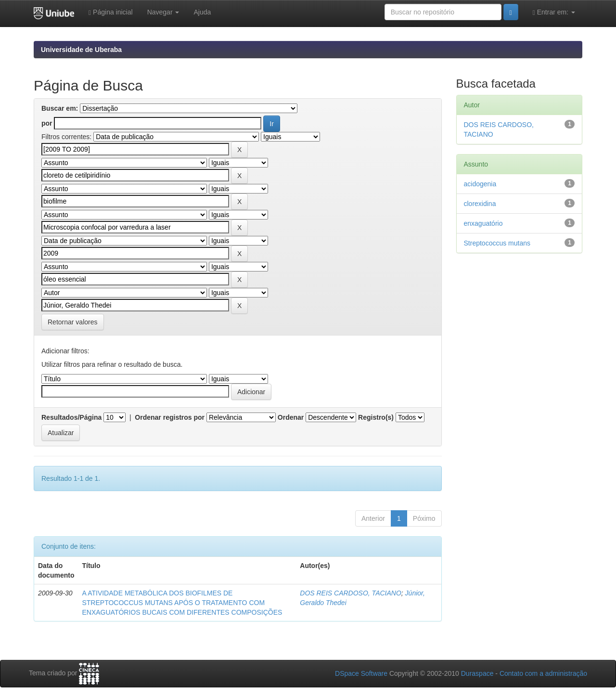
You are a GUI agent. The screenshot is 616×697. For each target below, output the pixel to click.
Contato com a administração (543, 673)
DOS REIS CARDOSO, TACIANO (351, 593)
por (47, 123)
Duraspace (477, 673)
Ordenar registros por (170, 417)
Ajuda (202, 12)
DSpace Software (361, 673)
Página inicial (111, 12)
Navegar (163, 12)
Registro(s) (376, 417)
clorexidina (480, 204)
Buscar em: (60, 108)
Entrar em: (554, 12)
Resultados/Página (71, 417)
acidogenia (480, 184)
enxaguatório (483, 223)
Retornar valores (73, 322)
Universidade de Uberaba (81, 50)
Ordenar (291, 417)
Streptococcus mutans (497, 243)
